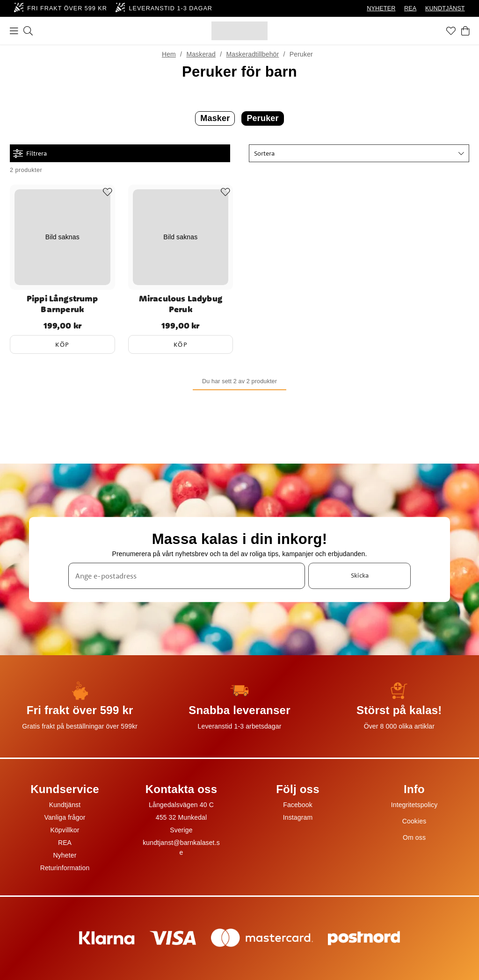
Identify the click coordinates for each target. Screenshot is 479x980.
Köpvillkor (65, 830)
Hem (169, 54)
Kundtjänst (65, 805)
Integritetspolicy (414, 805)
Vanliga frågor (65, 817)
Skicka (360, 575)
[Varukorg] (465, 31)
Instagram (298, 817)
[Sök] (28, 31)
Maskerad (201, 54)
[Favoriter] (451, 31)
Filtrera (30, 154)
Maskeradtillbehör (252, 54)
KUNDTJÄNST (445, 8)
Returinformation (65, 868)
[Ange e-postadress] (187, 576)
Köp (62, 344)
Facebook (298, 805)
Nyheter (65, 855)
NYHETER (381, 8)
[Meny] (14, 31)
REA (410, 8)
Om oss (414, 837)
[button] (359, 153)
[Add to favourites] (108, 192)
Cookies (414, 821)
